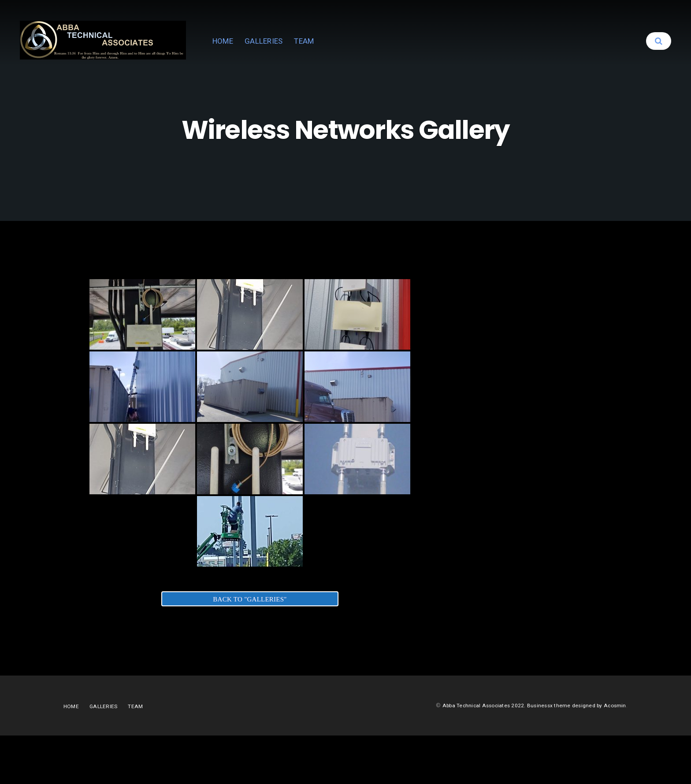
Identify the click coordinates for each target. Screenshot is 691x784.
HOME (308, 52)
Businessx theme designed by (562, 754)
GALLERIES (349, 52)
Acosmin (614, 754)
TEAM (390, 52)
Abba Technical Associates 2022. (476, 754)
